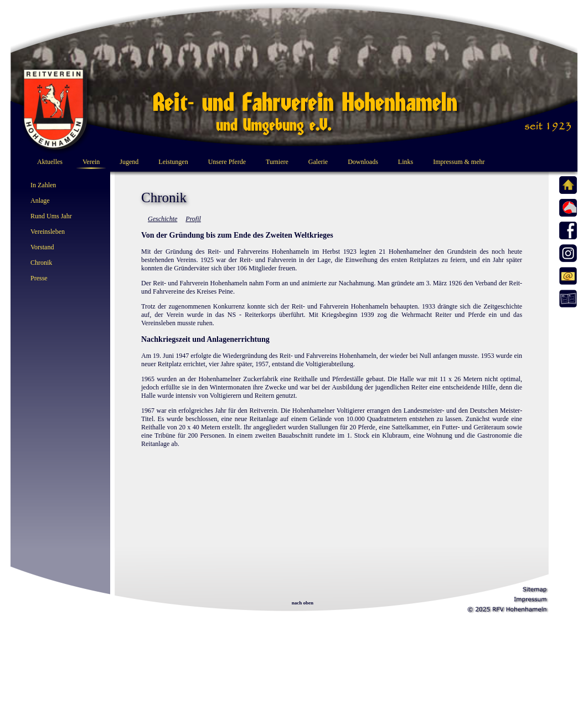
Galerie (318, 162)
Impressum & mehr (459, 162)
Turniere (277, 162)
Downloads (363, 162)
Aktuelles (50, 162)
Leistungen (173, 162)
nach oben (303, 603)
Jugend (129, 162)
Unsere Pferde (227, 162)
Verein (91, 162)
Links (406, 162)
